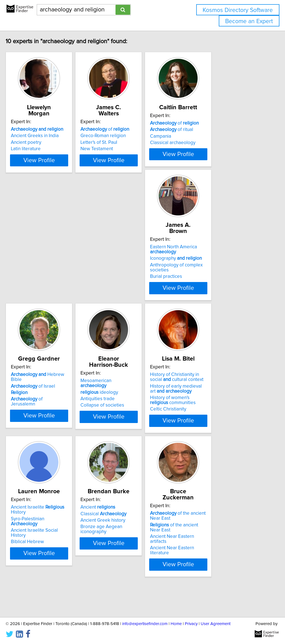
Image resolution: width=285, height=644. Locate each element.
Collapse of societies (211, 288)
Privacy (191, 624)
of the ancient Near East (57, 557)
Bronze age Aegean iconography (224, 426)
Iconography (48, 280)
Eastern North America (46, 271)
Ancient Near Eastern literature (55, 570)
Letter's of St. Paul (124, 142)
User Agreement (216, 624)
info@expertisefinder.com (145, 624)
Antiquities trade (207, 281)
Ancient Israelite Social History (137, 420)
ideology (208, 274)
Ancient (207, 407)
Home (176, 624)
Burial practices (39, 298)
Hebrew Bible (139, 268)
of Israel (128, 274)
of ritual (211, 136)
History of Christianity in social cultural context (54, 409)
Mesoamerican (218, 268)
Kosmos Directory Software (238, 10)
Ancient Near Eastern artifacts (53, 564)
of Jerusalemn (135, 288)
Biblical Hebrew (123, 426)
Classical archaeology (212, 149)
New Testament (122, 149)
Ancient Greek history (212, 420)
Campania (200, 142)
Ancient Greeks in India (46, 136)
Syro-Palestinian (137, 413)
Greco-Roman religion (129, 136)
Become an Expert (249, 21)
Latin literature (37, 149)
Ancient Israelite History (141, 407)
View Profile (58, 175)
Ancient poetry (38, 142)
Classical (212, 413)
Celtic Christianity (41, 441)
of (130, 129)
